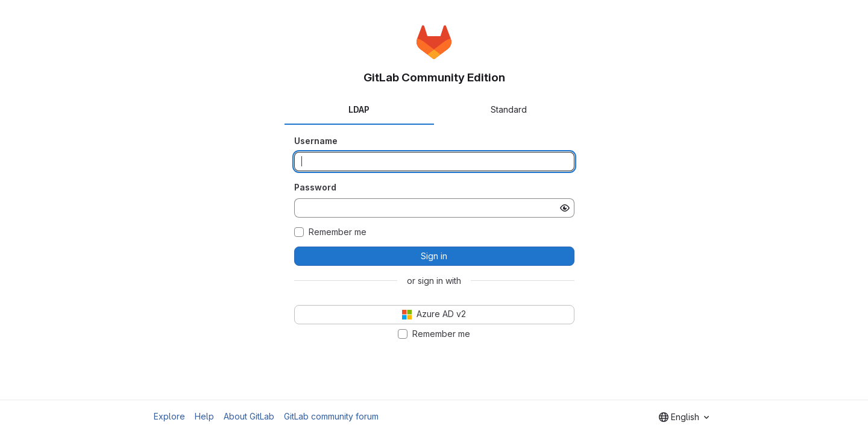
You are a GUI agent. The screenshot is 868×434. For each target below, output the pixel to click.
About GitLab (249, 416)
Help (204, 416)
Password (315, 187)
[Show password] (565, 208)
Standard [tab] (509, 109)
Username (316, 141)
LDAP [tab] (359, 109)
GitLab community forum (331, 416)
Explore (169, 416)
